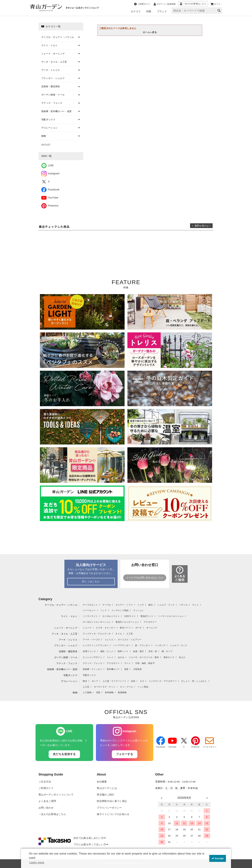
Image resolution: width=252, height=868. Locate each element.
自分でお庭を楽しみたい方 (90, 838)
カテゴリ (136, 11)
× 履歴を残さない (201, 226)
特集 (149, 11)
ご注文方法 (45, 782)
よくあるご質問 (47, 801)
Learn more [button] (37, 862)
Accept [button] (218, 858)
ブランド (162, 11)
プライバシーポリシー (109, 808)
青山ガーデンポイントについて (56, 795)
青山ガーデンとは (107, 788)
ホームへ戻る (150, 32)
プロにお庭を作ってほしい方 (91, 844)
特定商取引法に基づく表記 (112, 801)
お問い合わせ (46, 808)
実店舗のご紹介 (106, 795)
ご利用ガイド (46, 788)
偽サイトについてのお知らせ (113, 814)
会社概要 (102, 782)
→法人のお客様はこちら (52, 814)
